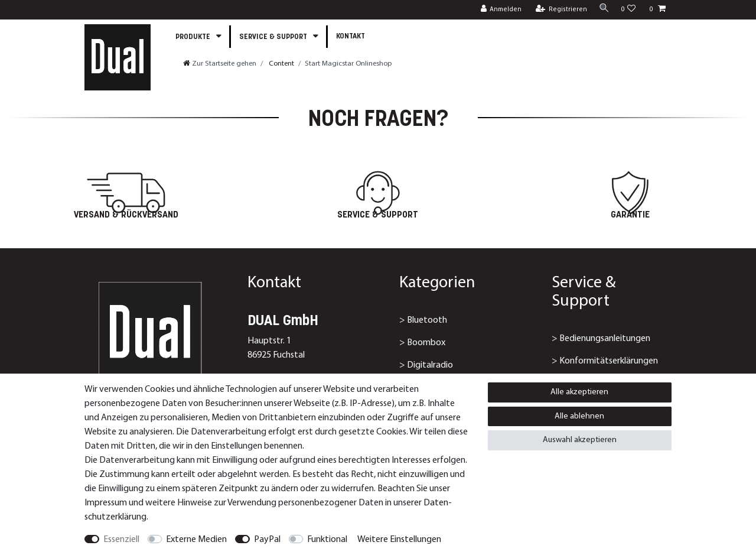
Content (281, 64)
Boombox (426, 343)
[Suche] (602, 9)
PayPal (267, 540)
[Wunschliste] (628, 10)
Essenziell (121, 540)
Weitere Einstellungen (399, 540)
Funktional (327, 540)
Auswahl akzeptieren (580, 440)
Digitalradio (430, 365)
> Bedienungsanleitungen (601, 339)
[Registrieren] (558, 10)
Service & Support (274, 37)
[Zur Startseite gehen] (220, 64)
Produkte (194, 37)
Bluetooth (427, 320)
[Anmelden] (498, 10)
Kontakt (351, 36)
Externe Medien (196, 540)
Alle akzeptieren (579, 392)
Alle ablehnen (579, 416)
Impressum (106, 503)
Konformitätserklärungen (609, 361)
